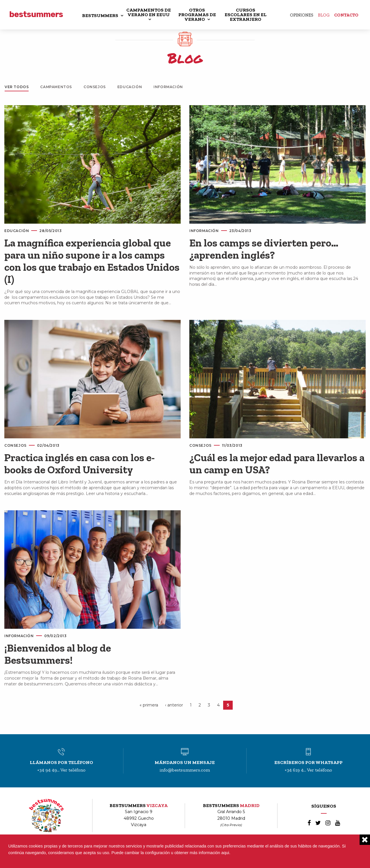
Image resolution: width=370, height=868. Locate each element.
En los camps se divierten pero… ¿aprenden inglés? (264, 249)
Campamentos (56, 87)
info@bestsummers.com (185, 770)
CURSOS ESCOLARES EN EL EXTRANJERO (246, 15)
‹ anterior (174, 705)
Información (168, 87)
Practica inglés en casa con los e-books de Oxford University (79, 464)
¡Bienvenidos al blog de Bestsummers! (58, 654)
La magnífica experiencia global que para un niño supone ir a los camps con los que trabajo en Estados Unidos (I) (92, 261)
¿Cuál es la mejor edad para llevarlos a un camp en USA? (277, 464)
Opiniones (302, 15)
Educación (130, 87)
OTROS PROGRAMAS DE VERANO (197, 15)
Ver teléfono (73, 770)
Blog (324, 15)
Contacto (346, 15)
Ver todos (17, 87)
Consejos (95, 87)
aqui (225, 853)
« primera (149, 705)
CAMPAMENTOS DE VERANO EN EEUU (149, 12)
